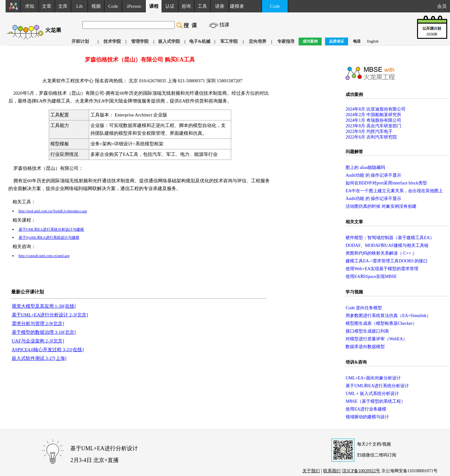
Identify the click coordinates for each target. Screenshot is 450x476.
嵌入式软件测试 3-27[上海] (39, 358)
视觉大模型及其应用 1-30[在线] (44, 306)
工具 (202, 6)
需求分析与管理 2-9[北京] (38, 324)
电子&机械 (200, 41)
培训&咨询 (356, 362)
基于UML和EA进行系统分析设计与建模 (51, 229)
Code (113, 6)
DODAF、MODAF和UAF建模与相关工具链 (387, 245)
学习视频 (354, 292)
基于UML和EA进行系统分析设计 (377, 386)
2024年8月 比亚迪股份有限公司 (376, 109)
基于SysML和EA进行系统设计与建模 (49, 238)
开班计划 (80, 41)
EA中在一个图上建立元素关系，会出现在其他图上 (394, 191)
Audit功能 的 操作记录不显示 (373, 175)
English (373, 41)
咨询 (186, 6)
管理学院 (140, 41)
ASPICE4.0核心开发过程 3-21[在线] (48, 350)
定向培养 (258, 41)
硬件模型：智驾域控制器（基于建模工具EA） (390, 238)
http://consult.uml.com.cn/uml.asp (44, 256)
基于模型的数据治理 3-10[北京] (44, 332)
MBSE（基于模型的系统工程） (375, 401)
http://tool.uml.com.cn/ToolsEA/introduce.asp (53, 211)
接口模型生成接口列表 (367, 331)
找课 (224, 25)
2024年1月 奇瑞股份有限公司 (373, 120)
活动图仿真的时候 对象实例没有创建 (381, 206)
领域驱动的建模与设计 (367, 417)
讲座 (220, 6)
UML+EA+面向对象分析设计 (373, 378)
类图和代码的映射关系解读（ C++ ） (381, 253)
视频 (96, 6)
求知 (30, 6)
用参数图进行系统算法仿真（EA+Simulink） (388, 316)
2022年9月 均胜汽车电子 (369, 131)
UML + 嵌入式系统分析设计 (372, 394)
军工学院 (229, 41)
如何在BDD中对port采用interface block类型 (386, 183)
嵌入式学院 (169, 41)
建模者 (237, 6)
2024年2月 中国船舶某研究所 (373, 115)
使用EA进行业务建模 (366, 409)
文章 (47, 6)
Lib (79, 6)
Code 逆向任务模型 (364, 308)
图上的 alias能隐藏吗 (365, 168)
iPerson (134, 6)
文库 (63, 6)
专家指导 (286, 41)
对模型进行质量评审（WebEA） (376, 339)
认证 (170, 6)
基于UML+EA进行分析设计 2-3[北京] (50, 315)
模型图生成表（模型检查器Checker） (381, 323)
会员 (444, 6)
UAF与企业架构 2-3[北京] (38, 341)
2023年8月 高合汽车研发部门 (373, 126)
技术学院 (112, 41)
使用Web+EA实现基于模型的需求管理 (382, 269)
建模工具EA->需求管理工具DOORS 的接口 (387, 261)
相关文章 (354, 222)
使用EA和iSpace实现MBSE (371, 277)
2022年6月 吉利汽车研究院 (371, 137)
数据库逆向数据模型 (365, 347)
